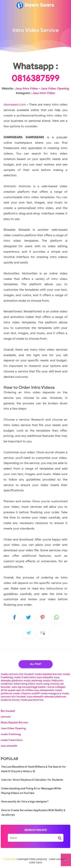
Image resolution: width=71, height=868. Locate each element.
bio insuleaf (27, 674)
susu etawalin (45, 677)
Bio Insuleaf (8, 711)
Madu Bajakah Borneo (14, 722)
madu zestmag (33, 681)
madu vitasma (22, 693)
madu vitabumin (53, 681)
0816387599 (35, 78)
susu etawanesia (44, 690)
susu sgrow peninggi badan (29, 687)
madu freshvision (25, 677)
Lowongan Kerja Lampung (32, 859)
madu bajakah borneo (48, 674)
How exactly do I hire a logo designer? (25, 802)
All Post (36, 664)
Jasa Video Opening (55, 89)
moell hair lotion (11, 684)
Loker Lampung (58, 859)
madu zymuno (10, 674)
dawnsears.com (15, 105)
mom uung (43, 684)
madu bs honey (10, 700)
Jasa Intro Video (27, 89)
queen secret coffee (20, 690)
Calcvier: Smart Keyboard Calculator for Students (32, 780)
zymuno (6, 717)
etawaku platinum (55, 697)
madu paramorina (32, 700)
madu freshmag (11, 734)
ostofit (36, 693)
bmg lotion (28, 684)
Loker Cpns (35, 862)
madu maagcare (51, 693)
